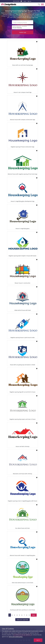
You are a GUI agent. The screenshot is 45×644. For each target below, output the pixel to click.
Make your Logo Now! (22, 620)
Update (23, 32)
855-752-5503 (16, 1)
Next (34, 615)
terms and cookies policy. (16, 637)
